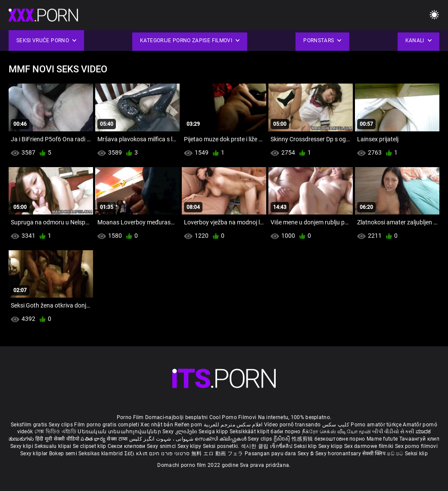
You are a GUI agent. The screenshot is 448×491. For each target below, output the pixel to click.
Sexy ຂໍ (306, 454)
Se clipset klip (90, 446)
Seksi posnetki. (222, 446)
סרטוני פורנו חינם (170, 454)
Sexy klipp (331, 446)
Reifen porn (188, 425)
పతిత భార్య (94, 439)
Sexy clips (61, 425)
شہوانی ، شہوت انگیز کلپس (162, 439)
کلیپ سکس (336, 425)
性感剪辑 (303, 439)
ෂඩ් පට (396, 454)
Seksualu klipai (54, 446)
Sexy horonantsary (339, 454)
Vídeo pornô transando (292, 425)
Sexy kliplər (35, 454)
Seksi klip (306, 446)
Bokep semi (63, 454)
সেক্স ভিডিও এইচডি (55, 432)
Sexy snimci (162, 446)
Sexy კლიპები (180, 432)
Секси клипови (127, 446)
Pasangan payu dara (271, 454)
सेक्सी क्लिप (375, 454)
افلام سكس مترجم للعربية (233, 425)
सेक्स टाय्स (118, 439)
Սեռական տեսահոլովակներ (120, 432)
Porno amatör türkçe (376, 425)
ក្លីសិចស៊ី (283, 439)
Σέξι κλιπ (137, 454)
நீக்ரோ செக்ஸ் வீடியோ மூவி (336, 432)
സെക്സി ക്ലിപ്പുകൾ (221, 439)
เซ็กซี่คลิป (282, 446)
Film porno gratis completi (107, 425)
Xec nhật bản (157, 425)
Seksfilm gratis (29, 425)
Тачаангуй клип (419, 439)
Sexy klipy (190, 446)
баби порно (285, 432)
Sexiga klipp (214, 432)
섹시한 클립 (255, 446)
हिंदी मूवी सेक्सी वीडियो (57, 439)
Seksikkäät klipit (250, 432)
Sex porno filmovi (416, 446)
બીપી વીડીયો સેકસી (393, 432)
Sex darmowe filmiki (369, 446)
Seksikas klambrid (101, 454)
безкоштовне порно (340, 439)
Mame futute (382, 439)
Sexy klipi (22, 446)
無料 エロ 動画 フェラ (217, 454)
